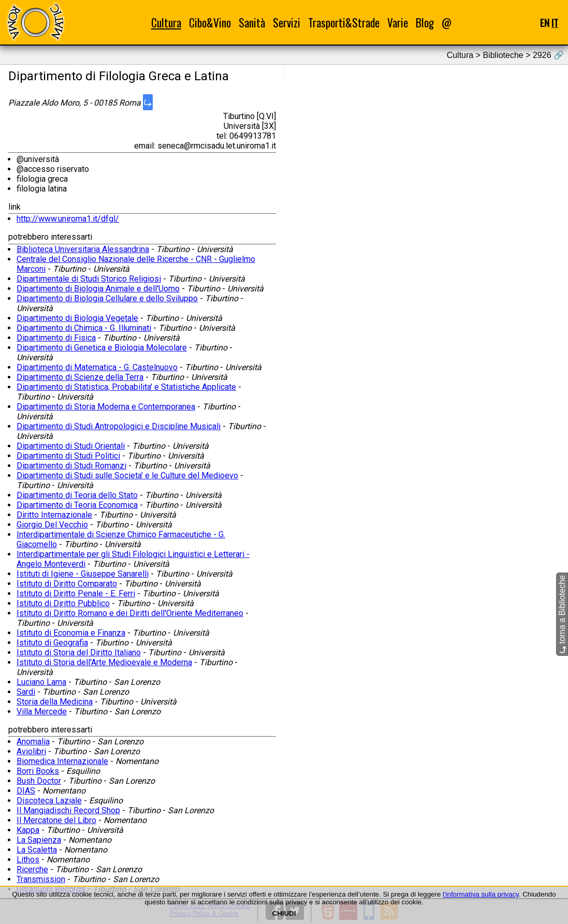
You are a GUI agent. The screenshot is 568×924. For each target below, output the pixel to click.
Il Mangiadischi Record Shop (68, 810)
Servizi (287, 23)
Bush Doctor (39, 781)
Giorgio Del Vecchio (52, 525)
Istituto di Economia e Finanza (71, 633)
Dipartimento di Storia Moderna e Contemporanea (106, 407)
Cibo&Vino (210, 23)
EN (545, 23)
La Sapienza (39, 840)
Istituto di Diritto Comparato (67, 584)
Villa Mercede (42, 712)
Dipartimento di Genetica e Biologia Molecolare (102, 348)
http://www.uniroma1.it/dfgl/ (68, 219)
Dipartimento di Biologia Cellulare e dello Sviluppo (107, 298)
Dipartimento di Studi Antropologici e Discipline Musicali (119, 426)
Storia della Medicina (55, 702)
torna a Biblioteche (562, 614)
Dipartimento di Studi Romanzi (71, 466)
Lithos (28, 860)
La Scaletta (37, 850)
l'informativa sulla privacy (481, 894)
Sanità (252, 23)
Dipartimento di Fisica (56, 338)
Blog (425, 23)
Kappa (28, 830)
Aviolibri (31, 751)
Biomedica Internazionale (62, 761)
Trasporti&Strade (344, 23)
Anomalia (33, 742)
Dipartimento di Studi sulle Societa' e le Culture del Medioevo (127, 475)
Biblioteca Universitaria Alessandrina (83, 249)
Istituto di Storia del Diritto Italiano (79, 652)
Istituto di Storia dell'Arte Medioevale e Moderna (104, 662)
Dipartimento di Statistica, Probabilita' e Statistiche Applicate (126, 387)
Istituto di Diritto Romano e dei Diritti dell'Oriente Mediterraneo (130, 613)
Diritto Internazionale (54, 515)
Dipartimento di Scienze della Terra (80, 377)
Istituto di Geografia (52, 643)
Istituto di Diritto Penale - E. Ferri (76, 593)
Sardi (26, 692)
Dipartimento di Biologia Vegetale (77, 318)
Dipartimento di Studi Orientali (71, 446)
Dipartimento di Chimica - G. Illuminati (84, 328)
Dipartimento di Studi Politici (68, 456)
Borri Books (38, 771)
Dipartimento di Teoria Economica (77, 505)
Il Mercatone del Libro (56, 820)
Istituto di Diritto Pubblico (63, 603)
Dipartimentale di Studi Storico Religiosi (89, 279)
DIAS (26, 791)
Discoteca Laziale (49, 801)
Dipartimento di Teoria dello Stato (77, 495)
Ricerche (32, 869)
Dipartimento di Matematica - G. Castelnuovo (97, 367)
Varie (398, 23)
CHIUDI (284, 913)
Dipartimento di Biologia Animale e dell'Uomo (98, 289)
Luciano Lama (41, 682)
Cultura (166, 23)
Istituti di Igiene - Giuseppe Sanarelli (83, 574)
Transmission (41, 879)
